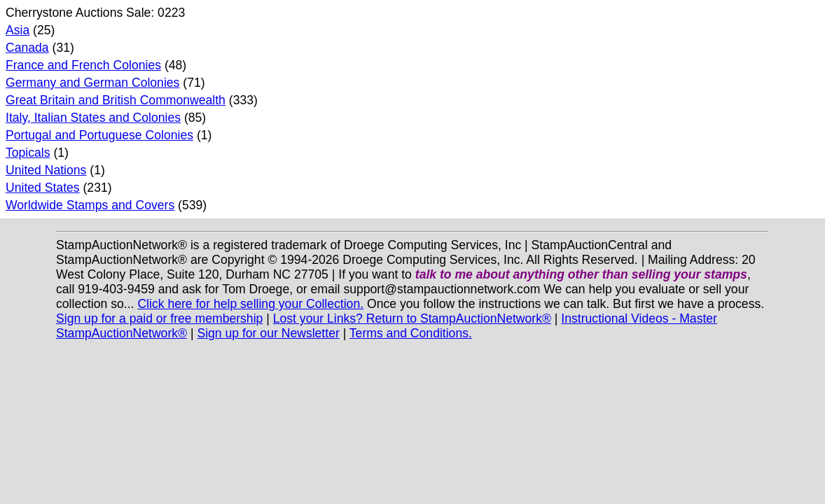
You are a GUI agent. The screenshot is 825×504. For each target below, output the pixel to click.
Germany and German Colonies (92, 83)
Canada (27, 48)
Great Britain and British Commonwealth (116, 100)
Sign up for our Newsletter (268, 333)
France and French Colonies (83, 65)
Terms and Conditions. (411, 333)
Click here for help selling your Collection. (250, 304)
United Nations (46, 170)
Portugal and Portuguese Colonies (99, 135)
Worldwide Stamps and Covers (90, 205)
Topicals (28, 153)
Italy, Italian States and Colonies (93, 118)
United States (43, 188)
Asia (18, 30)
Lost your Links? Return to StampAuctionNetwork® (412, 318)
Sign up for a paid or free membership (159, 318)
